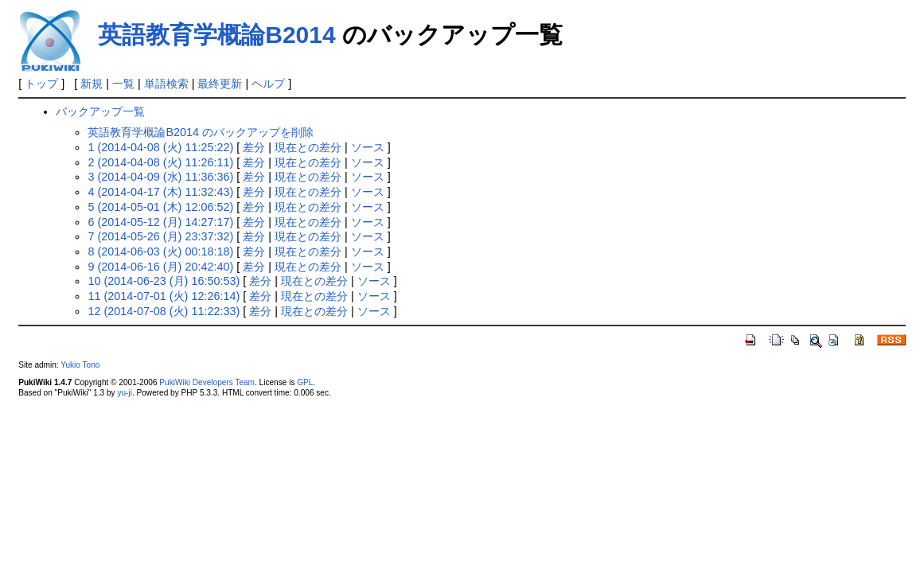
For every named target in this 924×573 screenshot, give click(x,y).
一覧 (123, 84)
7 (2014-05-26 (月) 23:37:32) (160, 236)
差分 (254, 147)
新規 (92, 84)
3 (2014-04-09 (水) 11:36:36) (160, 177)
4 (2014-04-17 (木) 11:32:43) (160, 192)
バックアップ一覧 (100, 111)
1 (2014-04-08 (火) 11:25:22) (160, 147)
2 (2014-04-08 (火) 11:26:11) (160, 162)
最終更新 (220, 84)
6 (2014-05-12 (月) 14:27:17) (160, 222)
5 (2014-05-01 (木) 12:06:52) (160, 207)
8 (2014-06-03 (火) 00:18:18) (160, 251)
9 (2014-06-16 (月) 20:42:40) (160, 267)
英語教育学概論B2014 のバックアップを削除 (201, 132)
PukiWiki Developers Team (207, 382)
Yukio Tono (80, 365)
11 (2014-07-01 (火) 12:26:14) (164, 296)
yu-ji (124, 393)
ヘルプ (268, 84)
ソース (368, 147)
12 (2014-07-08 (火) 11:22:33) (164, 311)
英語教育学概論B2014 (216, 35)
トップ (41, 84)
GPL (305, 382)
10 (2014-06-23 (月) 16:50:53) (164, 281)
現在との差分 (308, 147)
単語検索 (166, 84)
